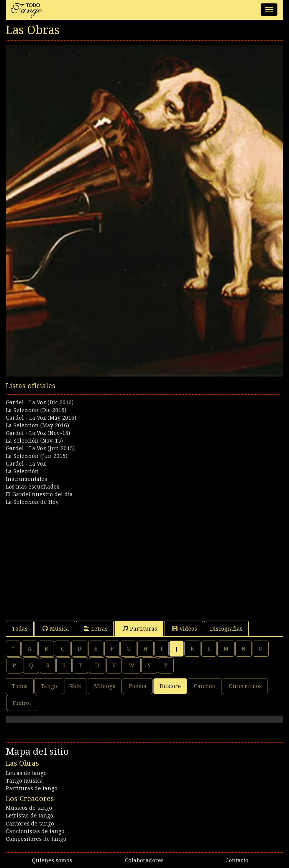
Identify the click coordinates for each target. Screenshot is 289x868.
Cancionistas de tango (35, 831)
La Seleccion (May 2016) (37, 425)
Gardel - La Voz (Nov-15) (38, 433)
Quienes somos (52, 860)
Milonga (105, 686)
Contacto (237, 860)
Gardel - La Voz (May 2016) (41, 418)
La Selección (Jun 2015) (37, 456)
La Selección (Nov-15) (34, 441)
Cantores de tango (30, 824)
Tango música (24, 781)
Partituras (140, 629)
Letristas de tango (30, 816)
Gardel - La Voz (26, 464)
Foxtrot (22, 703)
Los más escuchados (33, 487)
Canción (205, 686)
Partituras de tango (32, 788)
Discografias (226, 629)
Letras (96, 629)
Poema (138, 686)
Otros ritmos (245, 686)
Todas (20, 629)
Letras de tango (26, 773)
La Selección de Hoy (32, 502)
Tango (49, 686)
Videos (185, 629)
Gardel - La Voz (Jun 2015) (40, 448)
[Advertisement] (144, 559)
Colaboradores (144, 860)
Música (56, 629)
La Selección (22, 471)
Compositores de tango (36, 839)
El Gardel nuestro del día (39, 494)
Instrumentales (26, 479)
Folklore (170, 686)
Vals (76, 686)
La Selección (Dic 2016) (36, 410)
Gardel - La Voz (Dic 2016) (40, 402)
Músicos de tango (29, 808)
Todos (20, 686)
